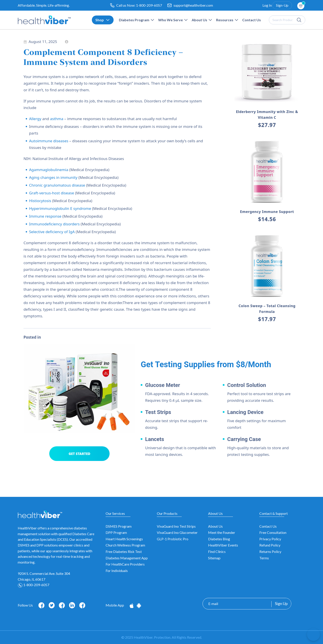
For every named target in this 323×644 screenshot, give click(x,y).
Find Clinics (217, 551)
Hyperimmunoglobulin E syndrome (60, 208)
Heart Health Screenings (124, 539)
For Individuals (117, 571)
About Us (215, 526)
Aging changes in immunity (53, 177)
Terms (264, 558)
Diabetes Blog (219, 539)
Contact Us (268, 526)
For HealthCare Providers (125, 564)
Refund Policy (270, 545)
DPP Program (116, 532)
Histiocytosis (40, 201)
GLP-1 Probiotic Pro (173, 539)
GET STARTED (79, 454)
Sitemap (214, 558)
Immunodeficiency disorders (54, 224)
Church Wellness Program (125, 545)
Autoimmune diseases (49, 141)
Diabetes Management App (127, 558)
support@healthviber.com (193, 5)
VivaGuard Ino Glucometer (177, 532)
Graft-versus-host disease (52, 193)
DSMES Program (119, 526)
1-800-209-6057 (149, 5)
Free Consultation (273, 532)
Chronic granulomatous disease (57, 185)
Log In (267, 5)
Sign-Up (282, 5)
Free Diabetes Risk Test (124, 551)
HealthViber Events (223, 545)
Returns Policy (270, 551)
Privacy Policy (270, 539)
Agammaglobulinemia (49, 170)
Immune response (45, 216)
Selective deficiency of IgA (52, 232)
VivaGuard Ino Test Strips (176, 526)
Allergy (35, 119)
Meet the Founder (222, 532)
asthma (57, 119)
